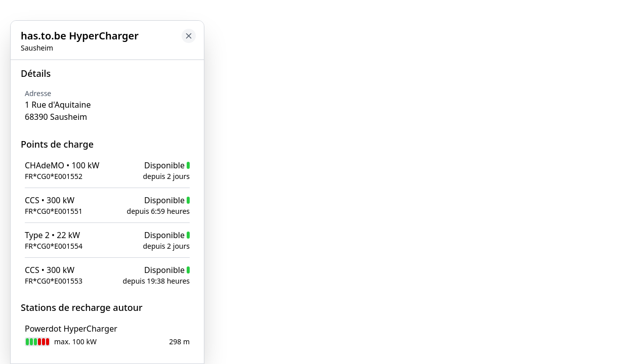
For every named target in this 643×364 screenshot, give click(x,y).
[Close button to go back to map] (8, 70)
